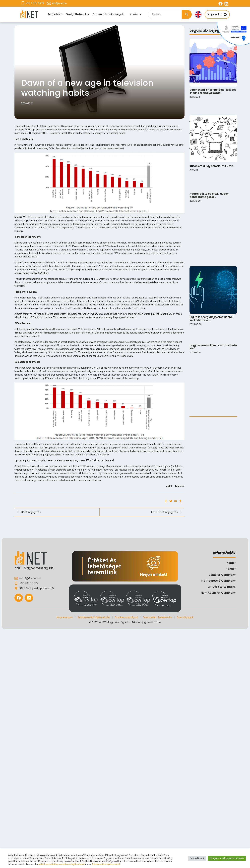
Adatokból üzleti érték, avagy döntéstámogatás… (208, 140)
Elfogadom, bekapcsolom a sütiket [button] (227, 858)
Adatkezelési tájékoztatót (106, 864)
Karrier (135, 14)
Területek (54, 14)
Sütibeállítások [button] (197, 858)
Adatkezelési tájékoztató (94, 617)
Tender (231, 569)
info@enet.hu (59, 3)
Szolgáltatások (77, 14)
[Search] (165, 14)
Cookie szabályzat (127, 617)
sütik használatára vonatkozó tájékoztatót (62, 864)
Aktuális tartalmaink (222, 587)
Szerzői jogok (185, 617)
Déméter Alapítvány (222, 575)
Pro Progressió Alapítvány (218, 581)
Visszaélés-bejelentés (158, 617)
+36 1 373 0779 (35, 3)
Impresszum (65, 617)
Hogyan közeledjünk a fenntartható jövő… (213, 207)
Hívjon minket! (154, 575)
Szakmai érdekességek (108, 14)
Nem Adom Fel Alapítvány (218, 593)
